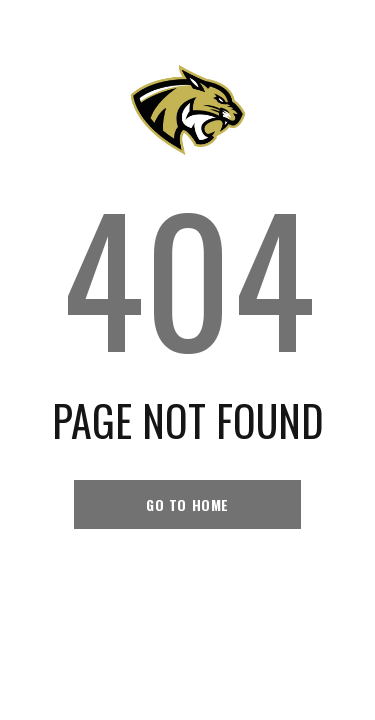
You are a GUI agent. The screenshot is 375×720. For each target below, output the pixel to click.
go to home (187, 504)
